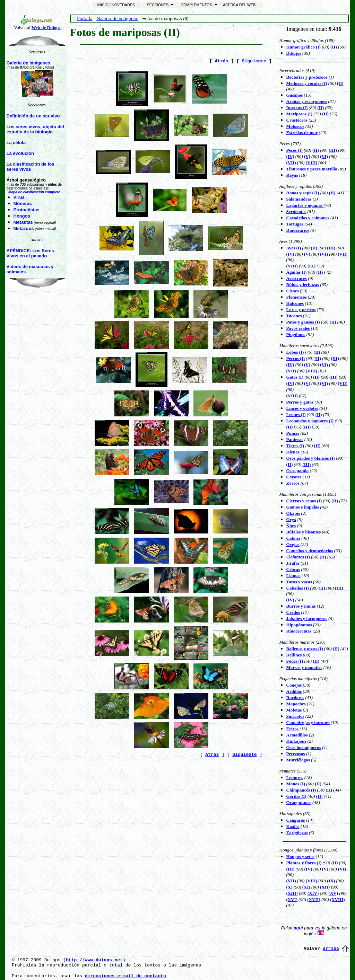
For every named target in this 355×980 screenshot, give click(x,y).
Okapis (293, 513)
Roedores (295, 698)
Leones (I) (296, 414)
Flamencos (297, 297)
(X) (289, 887)
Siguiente (254, 61)
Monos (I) (296, 784)
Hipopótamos (299, 625)
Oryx (291, 519)
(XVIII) (337, 899)
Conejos (294, 685)
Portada (85, 19)
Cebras (293, 569)
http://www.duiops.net (94, 960)
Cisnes (293, 291)
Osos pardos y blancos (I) (311, 458)
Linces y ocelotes (302, 408)
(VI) (324, 254)
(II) (340, 83)
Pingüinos (296, 334)
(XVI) (292, 899)
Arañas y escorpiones (307, 101)
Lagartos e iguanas (305, 205)
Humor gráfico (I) (304, 47)
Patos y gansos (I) (303, 322)
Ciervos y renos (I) (304, 501)
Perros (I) (296, 358)
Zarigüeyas (297, 833)
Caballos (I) (298, 588)
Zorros (293, 483)
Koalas (293, 826)
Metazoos (24, 228)
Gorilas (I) (296, 796)
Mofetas (294, 710)
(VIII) (311, 163)
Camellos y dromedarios (310, 551)
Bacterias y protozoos (307, 77)
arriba (331, 949)
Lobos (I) (295, 352)
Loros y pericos (301, 310)
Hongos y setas (301, 857)
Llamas (293, 576)
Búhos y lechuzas (303, 285)
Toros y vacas (299, 582)
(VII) (291, 163)
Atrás (222, 61)
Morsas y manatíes (304, 667)
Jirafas (293, 563)
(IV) (290, 383)
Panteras (295, 439)
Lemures (295, 778)
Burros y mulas (301, 606)
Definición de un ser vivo (33, 116)
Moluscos (295, 126)
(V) (307, 383)
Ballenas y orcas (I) (305, 649)
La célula (16, 143)
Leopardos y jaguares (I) (310, 421)
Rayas (292, 175)
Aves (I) (294, 248)
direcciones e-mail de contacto (125, 976)
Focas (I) (295, 661)
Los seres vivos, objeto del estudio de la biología (35, 129)
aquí (298, 928)
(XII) (325, 887)
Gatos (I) (295, 377)
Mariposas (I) (299, 114)
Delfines (294, 655)
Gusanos (295, 95)
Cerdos (293, 612)
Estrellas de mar (302, 133)
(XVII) (314, 899)
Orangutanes (299, 802)
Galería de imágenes (28, 63)
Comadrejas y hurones (308, 722)
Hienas (293, 452)
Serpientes (296, 211)
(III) (306, 427)
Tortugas (295, 224)
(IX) (311, 266)
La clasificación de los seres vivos (31, 167)
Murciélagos (298, 760)
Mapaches (296, 704)
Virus (19, 197)
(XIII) (292, 893)
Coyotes (294, 477)
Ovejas (293, 544)
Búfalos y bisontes (304, 532)
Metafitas (23, 222)
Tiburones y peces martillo (312, 169)
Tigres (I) (295, 446)
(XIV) (313, 893)
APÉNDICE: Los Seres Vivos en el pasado (30, 253)
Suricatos (295, 716)
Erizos (292, 729)
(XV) (333, 893)
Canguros (296, 820)
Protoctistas (27, 210)
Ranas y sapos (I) (303, 193)
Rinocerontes (300, 631)
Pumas (293, 433)
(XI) (306, 887)
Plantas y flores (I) (304, 863)
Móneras (23, 204)
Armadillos (297, 735)
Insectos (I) (297, 108)
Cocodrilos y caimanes (308, 218)
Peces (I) (295, 150)
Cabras (293, 538)
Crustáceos (298, 120)
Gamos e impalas (303, 507)
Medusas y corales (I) (307, 83)
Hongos (22, 216)
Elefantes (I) (298, 557)
